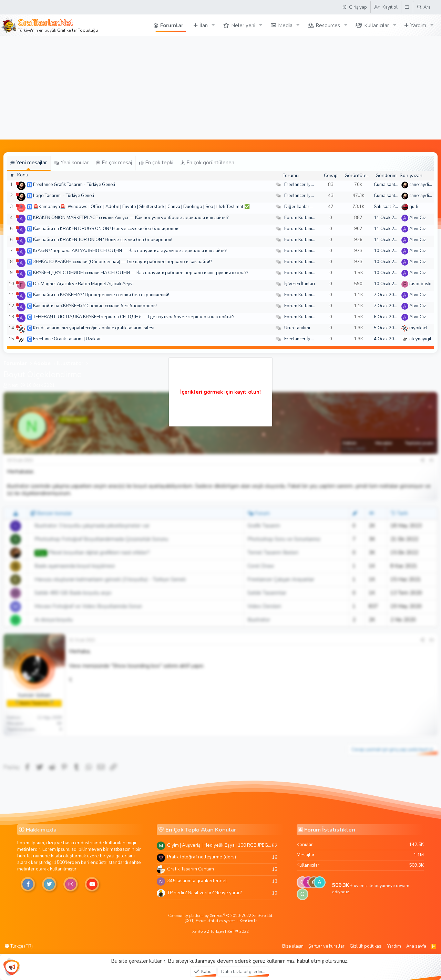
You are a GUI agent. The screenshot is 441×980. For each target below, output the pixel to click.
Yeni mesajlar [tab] (29, 163)
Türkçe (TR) (19, 946)
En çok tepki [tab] (156, 163)
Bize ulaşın (293, 946)
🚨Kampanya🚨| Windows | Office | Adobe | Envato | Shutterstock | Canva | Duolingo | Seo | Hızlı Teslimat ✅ (141, 207)
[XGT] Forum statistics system (221, 921)
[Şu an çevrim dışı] (17, 183)
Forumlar (172, 25)
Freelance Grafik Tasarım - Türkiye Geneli (74, 185)
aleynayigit (420, 339)
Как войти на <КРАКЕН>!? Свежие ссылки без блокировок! (95, 306)
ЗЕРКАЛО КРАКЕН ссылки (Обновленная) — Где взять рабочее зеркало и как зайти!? (122, 262)
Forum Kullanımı (301, 218)
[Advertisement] (220, 88)
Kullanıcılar (377, 25)
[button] (213, 25)
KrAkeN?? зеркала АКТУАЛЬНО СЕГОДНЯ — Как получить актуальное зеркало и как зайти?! (130, 251)
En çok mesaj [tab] (114, 163)
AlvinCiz (418, 218)
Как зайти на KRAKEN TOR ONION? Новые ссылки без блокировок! (103, 240)
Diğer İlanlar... (298, 207)
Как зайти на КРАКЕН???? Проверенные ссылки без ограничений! (101, 295)
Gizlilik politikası (366, 946)
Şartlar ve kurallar (326, 946)
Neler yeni (243, 25)
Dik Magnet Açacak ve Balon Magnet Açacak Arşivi (83, 284)
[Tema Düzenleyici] (407, 7)
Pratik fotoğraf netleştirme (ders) (202, 857)
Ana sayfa (416, 946)
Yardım (418, 25)
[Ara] (424, 7)
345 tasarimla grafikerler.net (197, 881)
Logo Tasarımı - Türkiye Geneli (64, 196)
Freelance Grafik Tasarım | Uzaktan (67, 339)
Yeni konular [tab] (71, 163)
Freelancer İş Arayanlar (307, 185)
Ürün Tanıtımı (297, 328)
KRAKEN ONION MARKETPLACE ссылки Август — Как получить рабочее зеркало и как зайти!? (131, 218)
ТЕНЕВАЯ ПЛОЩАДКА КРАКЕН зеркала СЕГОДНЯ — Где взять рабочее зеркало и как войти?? (134, 317)
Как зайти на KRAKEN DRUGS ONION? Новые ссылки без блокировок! (106, 229)
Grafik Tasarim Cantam (191, 869)
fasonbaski (420, 284)
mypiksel (418, 328)
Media (285, 25)
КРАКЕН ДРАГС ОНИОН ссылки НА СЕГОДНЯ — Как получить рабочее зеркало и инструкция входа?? (141, 273)
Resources (328, 25)
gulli (414, 207)
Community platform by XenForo (221, 916)
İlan (204, 25)
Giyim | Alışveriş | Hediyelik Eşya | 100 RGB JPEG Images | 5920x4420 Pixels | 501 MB (219, 845)
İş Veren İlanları (300, 284)
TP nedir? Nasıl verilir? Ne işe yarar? (204, 893)
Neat (13, 385)
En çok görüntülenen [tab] (207, 163)
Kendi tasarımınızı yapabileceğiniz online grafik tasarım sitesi (94, 328)
